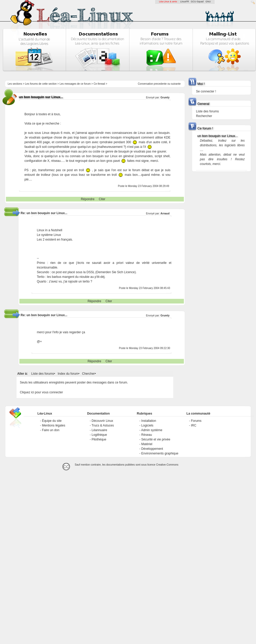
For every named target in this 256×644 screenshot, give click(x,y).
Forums (196, 421)
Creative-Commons (167, 465)
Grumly (165, 97)
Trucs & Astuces (103, 425)
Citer (102, 199)
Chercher (88, 374)
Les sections (15, 84)
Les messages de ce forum (75, 84)
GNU (208, 2)
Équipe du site (52, 421)
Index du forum (68, 374)
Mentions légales (54, 425)
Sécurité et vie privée (156, 439)
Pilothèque (99, 439)
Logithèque (99, 435)
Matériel (147, 444)
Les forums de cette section (41, 84)
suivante (176, 84)
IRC (194, 425)
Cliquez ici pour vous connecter (42, 392)
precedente (160, 84)
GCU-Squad (197, 2)
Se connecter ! (206, 91)
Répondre (88, 199)
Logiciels (147, 425)
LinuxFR (185, 2)
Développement (152, 449)
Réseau (146, 435)
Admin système (152, 430)
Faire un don (51, 430)
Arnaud (165, 214)
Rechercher (204, 116)
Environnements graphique (160, 453)
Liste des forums (43, 374)
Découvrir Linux (102, 421)
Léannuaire (99, 430)
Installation (149, 421)
